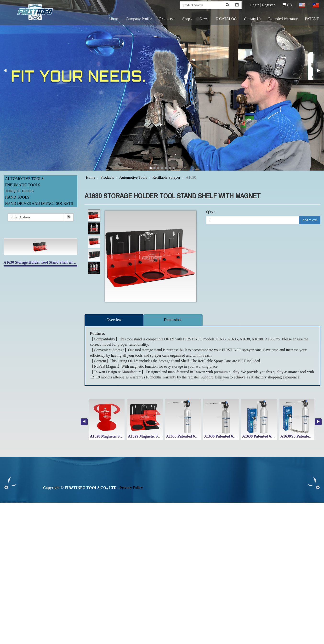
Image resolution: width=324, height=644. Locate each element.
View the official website (40, 554)
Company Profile (139, 19)
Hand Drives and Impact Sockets (39, 203)
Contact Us (253, 19)
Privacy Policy (131, 488)
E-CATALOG (226, 19)
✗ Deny (6, 521)
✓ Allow (7, 516)
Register (268, 5)
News (204, 19)
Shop (187, 19)
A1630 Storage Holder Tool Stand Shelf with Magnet (46, 262)
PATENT (312, 19)
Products (167, 19)
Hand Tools (17, 197)
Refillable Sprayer (166, 177)
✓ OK (127, 641)
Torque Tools (19, 191)
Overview (114, 320)
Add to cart (310, 220)
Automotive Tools (24, 179)
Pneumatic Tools (23, 185)
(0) (287, 5)
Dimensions (173, 320)
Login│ (256, 5)
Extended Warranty (283, 19)
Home (114, 19)
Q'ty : (211, 212)
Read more (10, 554)
